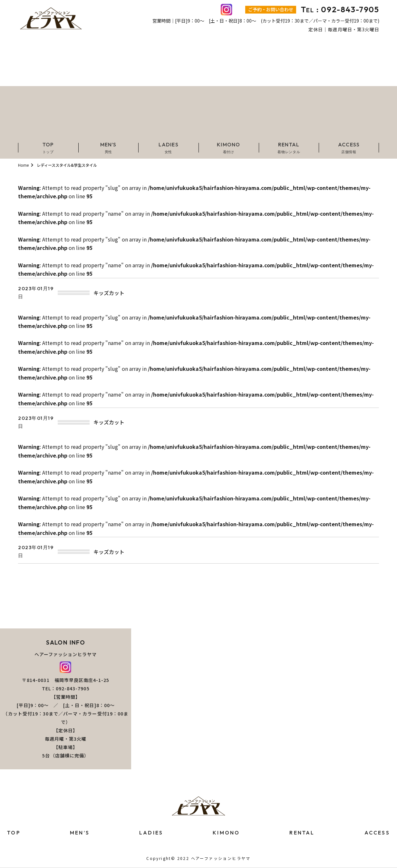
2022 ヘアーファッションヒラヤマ (214, 858)
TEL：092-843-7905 (66, 688)
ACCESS (377, 833)
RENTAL (302, 833)
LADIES (151, 833)
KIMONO (226, 833)
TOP (14, 833)
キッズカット (109, 293)
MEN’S (80, 833)
